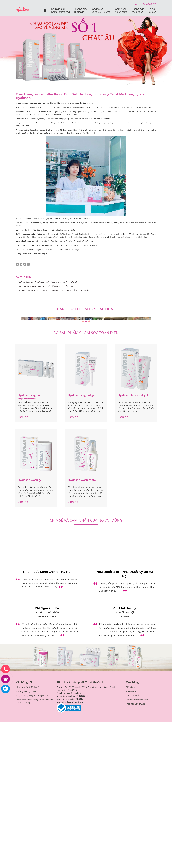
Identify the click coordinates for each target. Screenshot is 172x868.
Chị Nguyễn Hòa (47, 609)
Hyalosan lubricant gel (133, 395)
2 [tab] (86, 322)
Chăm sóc (101, 10)
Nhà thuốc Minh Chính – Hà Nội (47, 572)
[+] (56, 587)
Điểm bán (130, 687)
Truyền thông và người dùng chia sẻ (32, 696)
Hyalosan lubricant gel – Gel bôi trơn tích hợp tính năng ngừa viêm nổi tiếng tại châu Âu (54, 290)
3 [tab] (89, 322)
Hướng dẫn (138, 10)
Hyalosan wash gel (30, 480)
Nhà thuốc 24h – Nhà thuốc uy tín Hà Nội (125, 574)
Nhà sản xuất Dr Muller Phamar (30, 687)
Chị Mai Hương (125, 609)
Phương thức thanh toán (137, 700)
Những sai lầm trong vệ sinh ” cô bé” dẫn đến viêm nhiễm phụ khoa (45, 286)
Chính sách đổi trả (134, 696)
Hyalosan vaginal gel (82, 395)
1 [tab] (83, 322)
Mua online (131, 692)
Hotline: (138, 4)
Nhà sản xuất (60, 10)
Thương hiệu (81, 10)
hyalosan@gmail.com (72, 693)
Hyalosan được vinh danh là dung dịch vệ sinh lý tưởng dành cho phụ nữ (47, 282)
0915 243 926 (70, 690)
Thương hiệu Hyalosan (26, 692)
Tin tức (152, 10)
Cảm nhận (121, 10)
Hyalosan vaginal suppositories (29, 397)
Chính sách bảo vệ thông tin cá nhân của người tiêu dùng (34, 701)
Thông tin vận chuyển (136, 704)
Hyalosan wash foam (82, 480)
